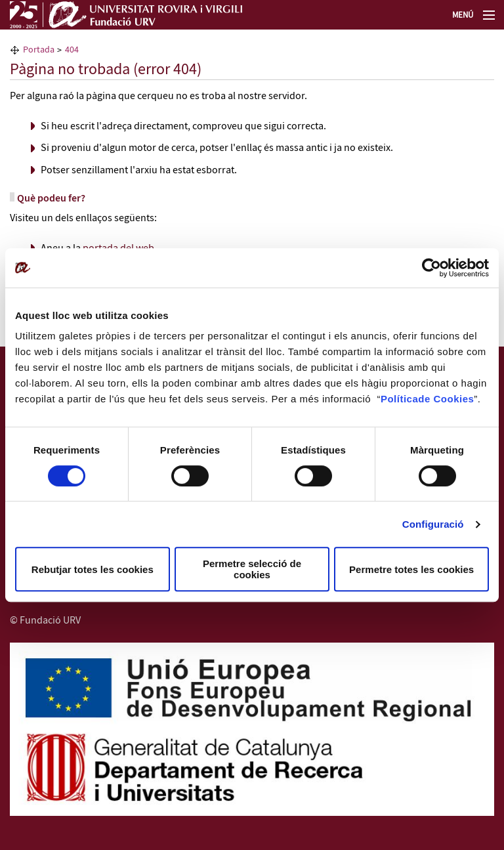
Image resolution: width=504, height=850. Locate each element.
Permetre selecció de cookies (252, 569)
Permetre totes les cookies (411, 569)
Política (399, 399)
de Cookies (446, 399)
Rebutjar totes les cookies (93, 569)
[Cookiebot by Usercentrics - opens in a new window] (431, 268)
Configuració (433, 524)
